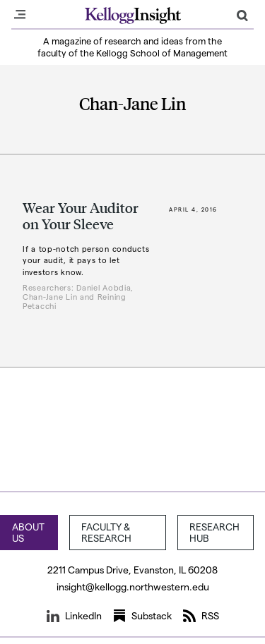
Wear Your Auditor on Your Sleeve (81, 215)
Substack (142, 616)
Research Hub (214, 532)
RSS (201, 616)
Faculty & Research (106, 532)
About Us (28, 532)
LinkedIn (74, 616)
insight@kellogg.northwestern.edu (133, 587)
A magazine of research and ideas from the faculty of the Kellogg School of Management (132, 47)
